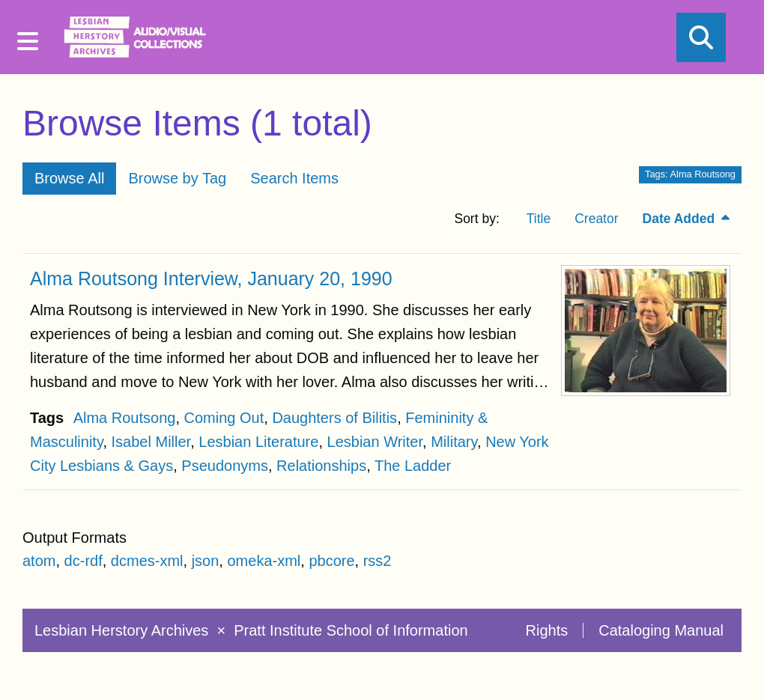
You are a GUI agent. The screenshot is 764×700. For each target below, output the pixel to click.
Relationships (321, 466)
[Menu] (28, 41)
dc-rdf (84, 561)
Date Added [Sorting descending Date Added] (680, 219)
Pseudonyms (225, 466)
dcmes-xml (147, 561)
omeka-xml (264, 561)
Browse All (69, 178)
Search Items (294, 178)
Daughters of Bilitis (334, 418)
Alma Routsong (125, 418)
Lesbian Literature (258, 442)
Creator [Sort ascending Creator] (596, 219)
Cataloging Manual (661, 630)
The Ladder (413, 466)
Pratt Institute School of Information (351, 630)
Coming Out (224, 418)
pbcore (331, 561)
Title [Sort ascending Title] (539, 219)
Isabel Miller (151, 442)
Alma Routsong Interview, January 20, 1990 (211, 279)
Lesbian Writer (375, 442)
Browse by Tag (177, 178)
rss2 (378, 561)
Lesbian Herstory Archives (124, 630)
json (206, 561)
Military (454, 442)
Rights (547, 630)
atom (39, 561)
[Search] (701, 37)
